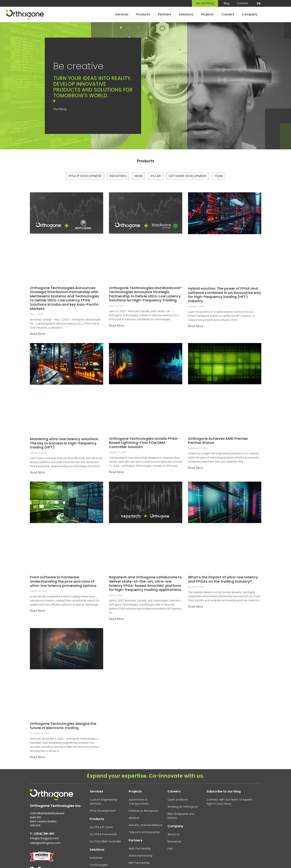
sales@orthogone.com (45, 843)
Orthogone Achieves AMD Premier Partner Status (218, 441)
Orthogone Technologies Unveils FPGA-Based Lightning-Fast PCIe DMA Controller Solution (144, 443)
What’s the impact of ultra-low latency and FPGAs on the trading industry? (223, 579)
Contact (242, 3)
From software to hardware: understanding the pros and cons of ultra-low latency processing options (63, 581)
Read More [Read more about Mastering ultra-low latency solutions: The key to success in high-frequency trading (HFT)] (38, 472)
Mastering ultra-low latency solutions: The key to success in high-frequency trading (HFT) (64, 443)
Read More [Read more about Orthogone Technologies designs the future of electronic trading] (38, 757)
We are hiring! (205, 3)
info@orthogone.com (44, 838)
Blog (226, 3)
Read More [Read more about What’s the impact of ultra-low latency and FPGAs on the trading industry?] (196, 607)
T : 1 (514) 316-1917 (42, 834)
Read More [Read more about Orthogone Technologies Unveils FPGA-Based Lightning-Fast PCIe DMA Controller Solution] (117, 472)
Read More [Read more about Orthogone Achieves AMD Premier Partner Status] (196, 468)
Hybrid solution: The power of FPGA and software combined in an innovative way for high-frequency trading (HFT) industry (225, 295)
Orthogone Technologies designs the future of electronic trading (63, 726)
